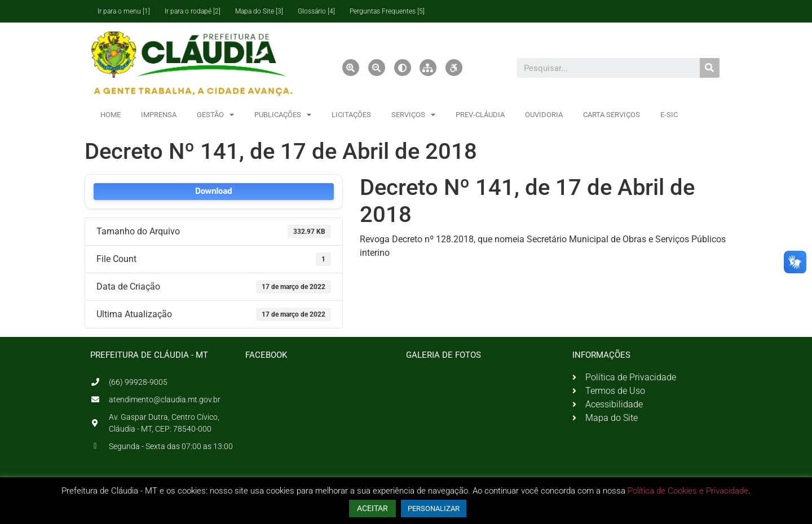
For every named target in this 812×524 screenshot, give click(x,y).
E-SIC (669, 115)
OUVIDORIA (544, 115)
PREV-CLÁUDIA (480, 115)
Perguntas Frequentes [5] (387, 11)
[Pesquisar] (710, 68)
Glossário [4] (316, 11)
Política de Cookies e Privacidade (688, 491)
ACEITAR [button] (372, 508)
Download (213, 191)
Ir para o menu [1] (124, 11)
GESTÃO (215, 115)
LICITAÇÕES (351, 115)
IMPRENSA (159, 115)
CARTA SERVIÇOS (612, 115)
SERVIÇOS (413, 115)
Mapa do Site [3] (259, 11)
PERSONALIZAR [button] (434, 509)
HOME (111, 115)
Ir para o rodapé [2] (193, 11)
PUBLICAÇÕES (283, 115)
